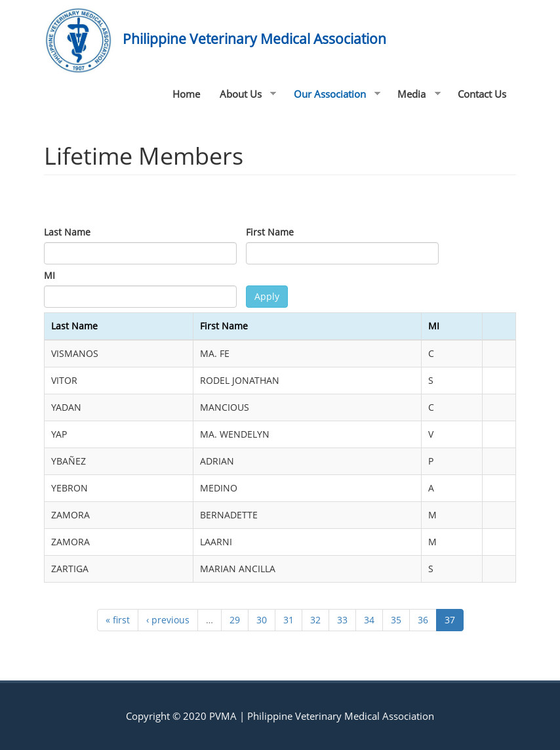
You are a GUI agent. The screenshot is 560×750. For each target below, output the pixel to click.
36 (423, 620)
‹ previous (168, 620)
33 (342, 620)
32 (315, 620)
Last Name (67, 232)
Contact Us (482, 94)
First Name (270, 232)
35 (396, 620)
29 (235, 620)
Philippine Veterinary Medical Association (254, 39)
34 (369, 620)
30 (262, 620)
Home (186, 94)
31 (289, 620)
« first (118, 620)
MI (50, 275)
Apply (267, 296)
